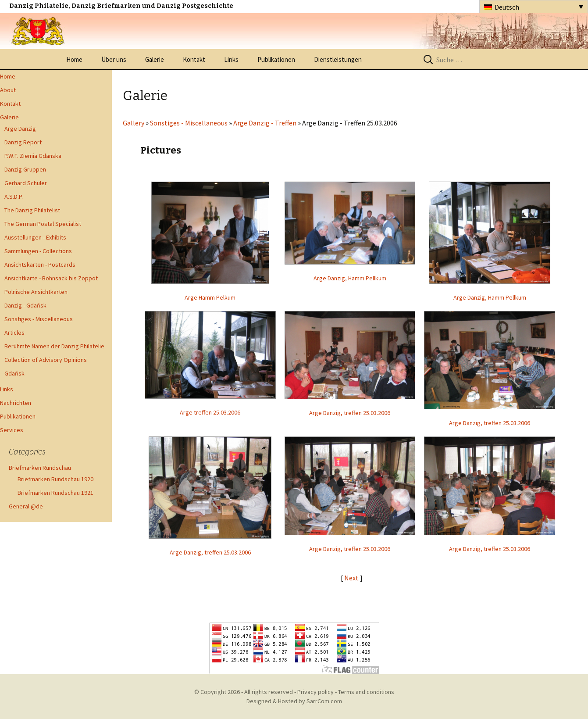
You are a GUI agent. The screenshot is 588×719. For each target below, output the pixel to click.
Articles (14, 333)
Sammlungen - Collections (38, 251)
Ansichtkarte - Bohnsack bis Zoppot (51, 278)
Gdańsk (14, 373)
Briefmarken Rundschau (40, 468)
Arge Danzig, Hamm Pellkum (350, 278)
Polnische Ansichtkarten (36, 292)
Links (231, 59)
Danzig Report (23, 142)
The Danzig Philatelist (32, 210)
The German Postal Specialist (43, 224)
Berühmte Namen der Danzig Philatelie (54, 346)
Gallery (134, 123)
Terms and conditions (366, 692)
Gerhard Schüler (26, 183)
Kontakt (194, 59)
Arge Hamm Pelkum (210, 297)
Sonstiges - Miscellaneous (39, 319)
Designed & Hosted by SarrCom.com (294, 701)
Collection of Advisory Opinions (46, 360)
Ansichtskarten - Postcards (40, 265)
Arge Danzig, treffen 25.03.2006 (350, 413)
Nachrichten (16, 403)
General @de (26, 506)
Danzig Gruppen (25, 169)
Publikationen (276, 59)
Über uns (114, 59)
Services (12, 430)
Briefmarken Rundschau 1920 (55, 479)
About (8, 90)
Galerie (155, 59)
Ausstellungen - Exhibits (35, 237)
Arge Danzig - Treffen (265, 123)
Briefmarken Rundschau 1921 (55, 493)
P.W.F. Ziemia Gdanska (33, 156)
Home (74, 59)
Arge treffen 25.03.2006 (210, 412)
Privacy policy (315, 692)
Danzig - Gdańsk (25, 305)
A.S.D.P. (14, 197)
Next (352, 578)
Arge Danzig (20, 129)
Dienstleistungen (338, 59)
